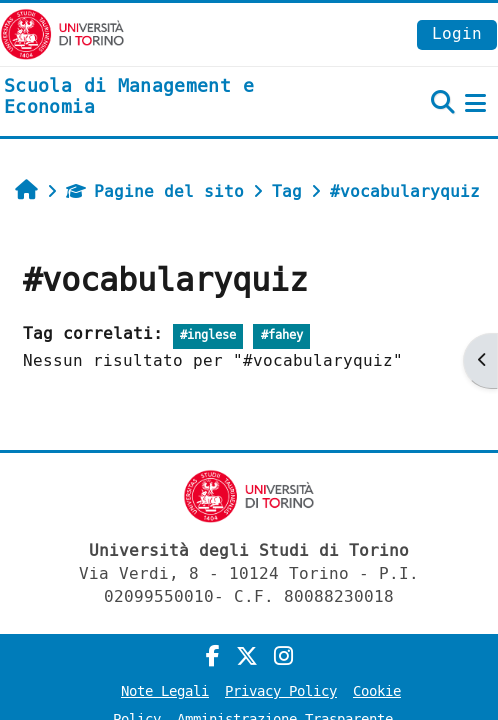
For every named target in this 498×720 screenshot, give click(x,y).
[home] (166, 97)
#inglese (208, 335)
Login (457, 33)
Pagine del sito (155, 191)
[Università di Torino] (62, 33)
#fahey (282, 335)
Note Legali (165, 691)
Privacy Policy (281, 691)
